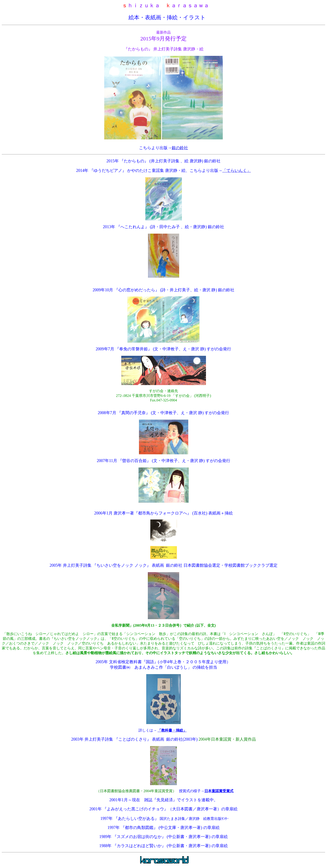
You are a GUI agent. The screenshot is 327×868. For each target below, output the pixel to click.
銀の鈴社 (180, 148)
